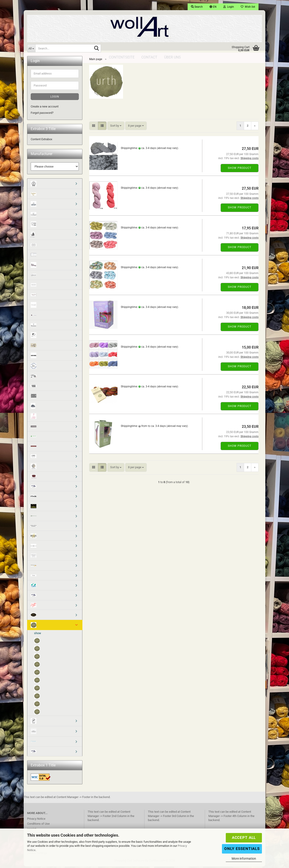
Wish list (248, 7)
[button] (213, 7)
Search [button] (197, 7)
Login (55, 98)
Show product (240, 170)
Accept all (244, 838)
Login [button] (229, 7)
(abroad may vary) (167, 150)
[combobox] (116, 127)
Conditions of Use (38, 825)
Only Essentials (242, 849)
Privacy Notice (36, 820)
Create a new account (45, 108)
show (38, 635)
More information (244, 859)
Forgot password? (42, 114)
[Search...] (31, 48)
